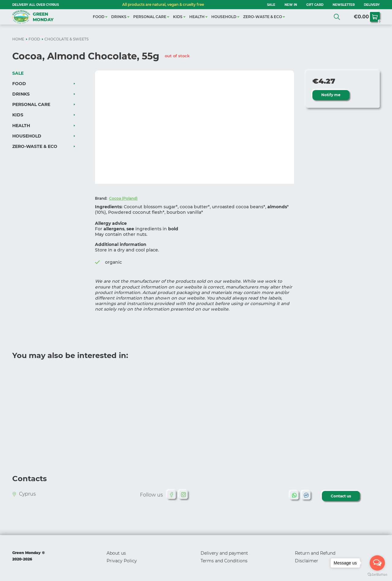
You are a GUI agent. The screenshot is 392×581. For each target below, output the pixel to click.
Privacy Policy (122, 561)
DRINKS (119, 17)
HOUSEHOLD (224, 17)
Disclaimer (307, 561)
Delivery (372, 5)
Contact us (341, 496)
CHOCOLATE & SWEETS (66, 39)
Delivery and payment (224, 553)
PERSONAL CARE (150, 17)
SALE (271, 5)
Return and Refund (315, 553)
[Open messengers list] (377, 563)
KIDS (178, 17)
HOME (18, 39)
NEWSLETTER (344, 5)
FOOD (99, 17)
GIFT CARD (315, 5)
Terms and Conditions (224, 561)
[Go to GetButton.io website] (377, 575)
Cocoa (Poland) (123, 198)
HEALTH (197, 17)
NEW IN (291, 5)
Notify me (331, 95)
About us (116, 553)
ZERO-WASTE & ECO (263, 17)
